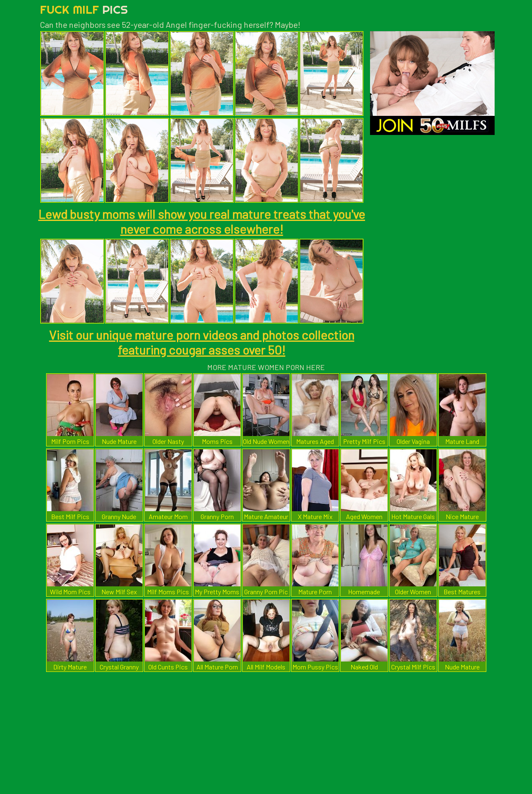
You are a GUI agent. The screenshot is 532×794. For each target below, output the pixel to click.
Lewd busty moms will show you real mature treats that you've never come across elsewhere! (202, 221)
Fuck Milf (84, 9)
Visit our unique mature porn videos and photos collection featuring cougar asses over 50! (202, 342)
